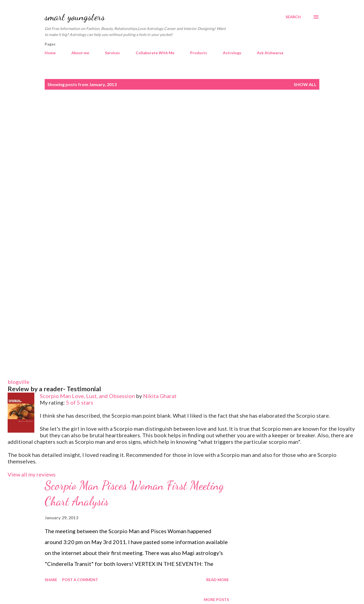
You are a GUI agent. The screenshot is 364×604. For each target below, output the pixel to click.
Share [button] (51, 580)
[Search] (293, 17)
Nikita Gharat (160, 396)
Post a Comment (80, 580)
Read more (218, 580)
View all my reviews (32, 474)
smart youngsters (75, 17)
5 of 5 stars (80, 402)
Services (112, 53)
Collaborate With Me (155, 53)
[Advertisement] (182, 141)
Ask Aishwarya (270, 53)
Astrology (232, 53)
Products (199, 53)
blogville (19, 382)
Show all (305, 84)
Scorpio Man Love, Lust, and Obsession (87, 396)
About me (80, 53)
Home (50, 53)
